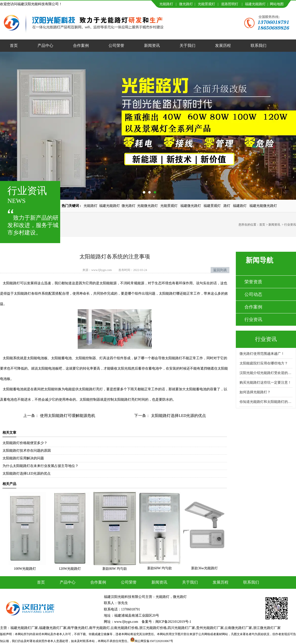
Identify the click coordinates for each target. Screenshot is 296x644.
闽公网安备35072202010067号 (154, 641)
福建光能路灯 (255, 4)
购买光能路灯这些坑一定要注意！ (265, 383)
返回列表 (220, 270)
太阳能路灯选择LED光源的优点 (178, 416)
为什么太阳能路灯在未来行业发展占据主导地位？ (40, 466)
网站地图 (277, 4)
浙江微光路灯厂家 (267, 628)
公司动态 (253, 294)
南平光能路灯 (99, 628)
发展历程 (223, 45)
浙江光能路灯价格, (153, 628)
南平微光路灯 (78, 628)
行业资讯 (253, 320)
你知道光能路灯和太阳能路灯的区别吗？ (266, 402)
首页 (14, 45)
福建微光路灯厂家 (53, 628)
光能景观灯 (206, 4)
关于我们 (187, 45)
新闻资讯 (152, 45)
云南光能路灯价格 (124, 628)
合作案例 (81, 45)
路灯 (227, 206)
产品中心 (45, 45)
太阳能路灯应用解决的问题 (23, 458)
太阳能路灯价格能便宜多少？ (25, 443)
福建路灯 (240, 206)
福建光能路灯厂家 (24, 628)
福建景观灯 (212, 206)
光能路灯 (166, 4)
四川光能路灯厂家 (181, 628)
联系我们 (259, 45)
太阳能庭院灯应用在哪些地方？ (264, 363)
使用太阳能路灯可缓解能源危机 (67, 416)
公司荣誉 (116, 45)
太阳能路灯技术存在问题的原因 (27, 451)
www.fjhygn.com (102, 270)
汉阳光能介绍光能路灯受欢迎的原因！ (266, 373)
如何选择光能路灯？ (255, 392)
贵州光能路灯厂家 (210, 628)
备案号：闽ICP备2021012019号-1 (166, 622)
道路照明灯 (230, 4)
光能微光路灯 (148, 206)
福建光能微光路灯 (263, 206)
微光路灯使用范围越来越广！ (262, 354)
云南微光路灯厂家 (238, 628)
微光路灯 (186, 4)
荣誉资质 (253, 282)
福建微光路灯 (191, 206)
